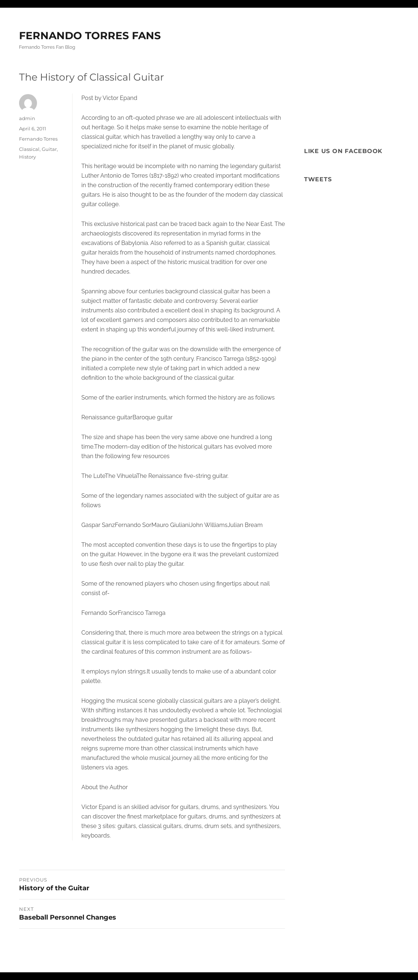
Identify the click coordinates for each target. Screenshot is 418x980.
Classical (29, 149)
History (27, 157)
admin (27, 118)
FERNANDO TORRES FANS (90, 36)
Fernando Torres (38, 139)
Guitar (49, 149)
